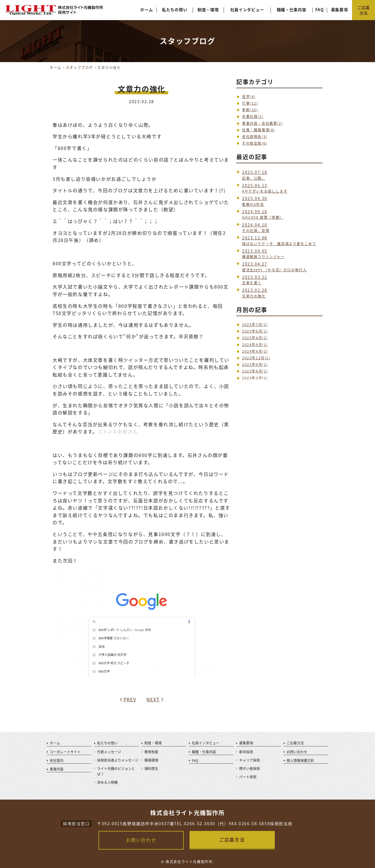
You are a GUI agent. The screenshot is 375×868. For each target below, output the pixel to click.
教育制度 (151, 752)
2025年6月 (255, 331)
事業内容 (57, 769)
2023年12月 (256, 358)
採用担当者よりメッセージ (118, 760)
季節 (250, 110)
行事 (250, 103)
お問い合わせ (297, 752)
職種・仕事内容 (292, 9)
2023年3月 (255, 378)
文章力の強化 (255, 293)
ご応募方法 (295, 743)
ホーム (146, 9)
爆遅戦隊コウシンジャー (263, 254)
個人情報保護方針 (300, 761)
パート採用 (248, 777)
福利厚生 (151, 769)
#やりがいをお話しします (265, 188)
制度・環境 (208, 9)
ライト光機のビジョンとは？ (116, 771)
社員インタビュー (247, 9)
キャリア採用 (250, 760)
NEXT (153, 699)
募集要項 (340, 9)
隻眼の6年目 (255, 201)
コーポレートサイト (65, 752)
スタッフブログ (79, 68)
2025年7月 (255, 324)
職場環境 (151, 760)
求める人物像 (107, 782)
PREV (130, 699)
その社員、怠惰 (256, 228)
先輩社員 (253, 116)
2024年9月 (255, 345)
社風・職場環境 (259, 130)
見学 (249, 97)
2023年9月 (255, 364)
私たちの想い (175, 9)
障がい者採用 (250, 769)
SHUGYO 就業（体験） (263, 215)
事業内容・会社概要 (262, 123)
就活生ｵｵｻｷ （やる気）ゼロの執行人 (274, 267)
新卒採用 (246, 752)
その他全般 (255, 143)
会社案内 (57, 761)
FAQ (319, 9)
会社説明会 (255, 137)
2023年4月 (255, 371)
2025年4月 (255, 338)
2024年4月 (255, 351)
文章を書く (255, 280)
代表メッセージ (109, 752)
